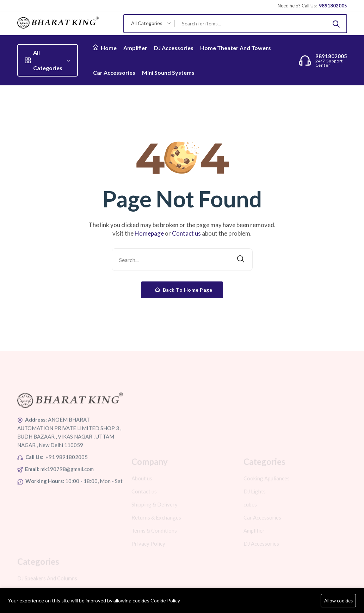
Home (105, 48)
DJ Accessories (174, 48)
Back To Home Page (184, 290)
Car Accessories (114, 72)
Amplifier (135, 48)
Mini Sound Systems (168, 72)
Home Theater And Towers (236, 48)
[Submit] (336, 24)
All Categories (48, 60)
